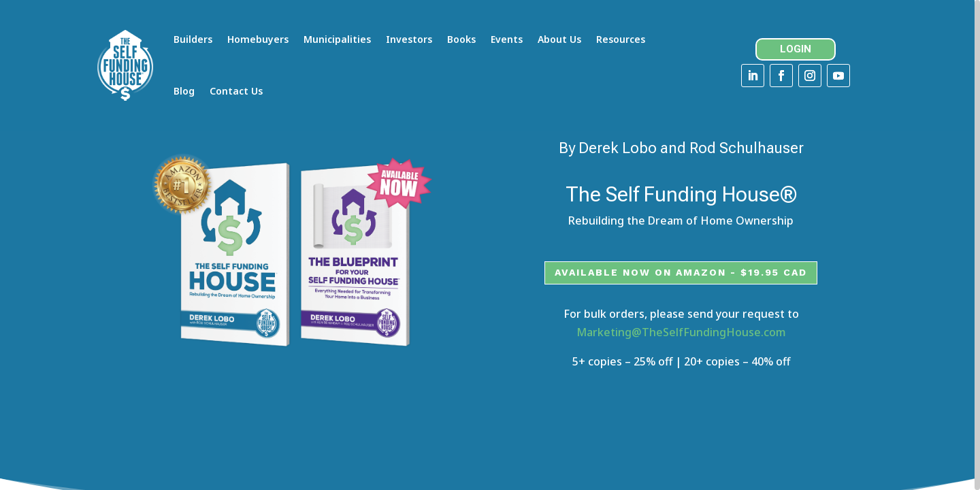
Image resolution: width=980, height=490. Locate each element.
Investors (410, 39)
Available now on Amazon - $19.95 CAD (681, 287)
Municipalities (338, 39)
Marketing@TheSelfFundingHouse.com (681, 347)
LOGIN (800, 49)
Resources (621, 39)
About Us (560, 39)
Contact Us (237, 91)
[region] (490, 245)
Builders (194, 39)
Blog (185, 91)
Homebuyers (259, 39)
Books (462, 39)
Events (507, 39)
